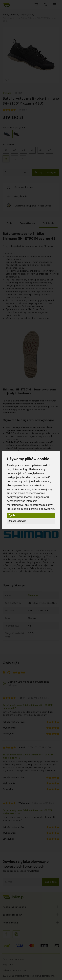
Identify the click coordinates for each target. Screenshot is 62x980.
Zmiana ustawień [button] (17, 521)
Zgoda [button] (12, 515)
